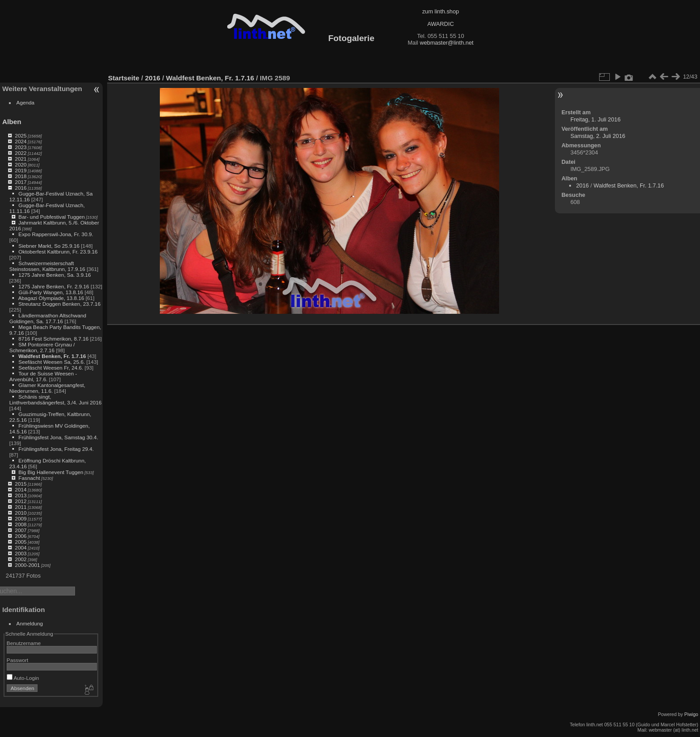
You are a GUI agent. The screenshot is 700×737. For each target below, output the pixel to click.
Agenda (26, 102)
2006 (21, 536)
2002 (21, 559)
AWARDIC (440, 24)
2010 (21, 513)
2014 (21, 489)
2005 (21, 542)
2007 (21, 530)
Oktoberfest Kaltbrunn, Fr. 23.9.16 (58, 252)
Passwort (17, 660)
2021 (21, 159)
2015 (21, 484)
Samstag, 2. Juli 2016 (598, 136)
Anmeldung (30, 623)
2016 (21, 188)
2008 (21, 524)
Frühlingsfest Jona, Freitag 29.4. (56, 449)
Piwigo (691, 714)
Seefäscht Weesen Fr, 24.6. (51, 368)
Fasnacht (29, 478)
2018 (21, 176)
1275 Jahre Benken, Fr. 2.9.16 (54, 286)
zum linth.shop (441, 11)
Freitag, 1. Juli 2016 (596, 119)
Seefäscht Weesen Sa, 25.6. (52, 362)
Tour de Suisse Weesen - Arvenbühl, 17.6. (43, 376)
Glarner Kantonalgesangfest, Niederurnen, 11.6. (47, 388)
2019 (21, 170)
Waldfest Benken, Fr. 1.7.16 (52, 356)
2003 (21, 553)
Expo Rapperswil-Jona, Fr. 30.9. (56, 234)
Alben (12, 122)
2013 (21, 495)
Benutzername (24, 643)
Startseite (124, 78)
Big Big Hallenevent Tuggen (51, 472)
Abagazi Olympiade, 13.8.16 (51, 298)
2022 (21, 153)
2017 (21, 182)
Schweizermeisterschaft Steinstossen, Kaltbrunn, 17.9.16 (47, 266)
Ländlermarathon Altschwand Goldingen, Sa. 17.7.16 (48, 318)
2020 (21, 164)
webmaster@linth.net (446, 43)
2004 (21, 548)
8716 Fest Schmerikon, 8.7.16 (53, 339)
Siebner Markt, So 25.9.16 (49, 246)
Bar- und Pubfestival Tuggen (51, 217)
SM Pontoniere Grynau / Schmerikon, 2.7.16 (42, 347)
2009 (21, 518)
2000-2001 (27, 565)
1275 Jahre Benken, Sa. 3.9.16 (54, 275)
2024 (21, 141)
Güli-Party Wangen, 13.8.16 (51, 292)
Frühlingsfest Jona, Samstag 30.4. (58, 437)
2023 (21, 147)
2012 (21, 501)
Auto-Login (23, 678)
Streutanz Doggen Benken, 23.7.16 (59, 304)
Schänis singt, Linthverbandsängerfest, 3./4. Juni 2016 (56, 400)
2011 (21, 507)
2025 (21, 135)
